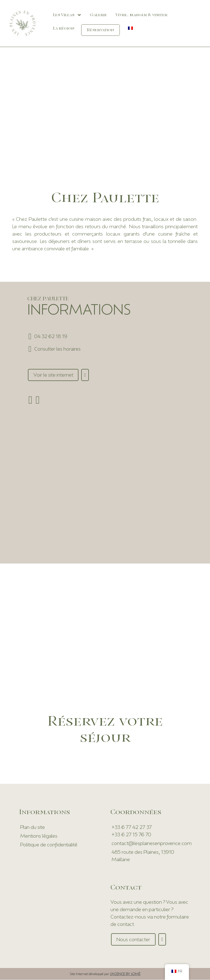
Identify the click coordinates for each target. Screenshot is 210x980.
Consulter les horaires (57, 349)
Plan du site (33, 827)
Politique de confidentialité (49, 845)
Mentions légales (39, 836)
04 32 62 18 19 (51, 336)
